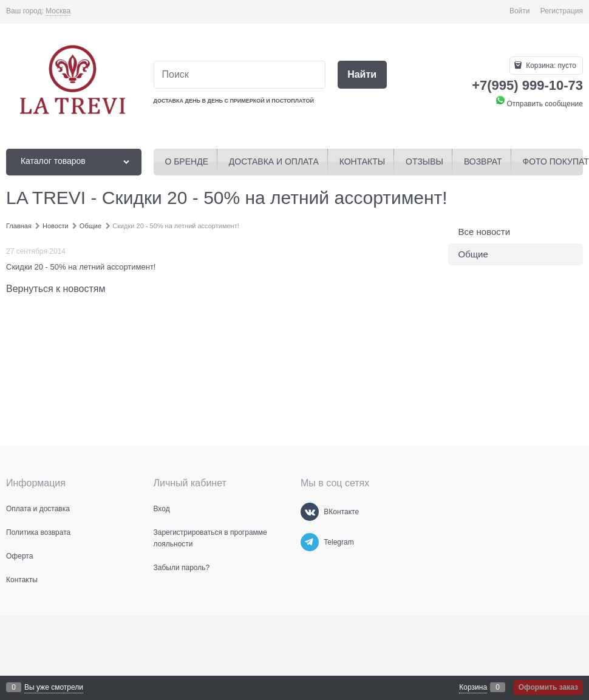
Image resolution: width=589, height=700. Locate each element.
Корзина (473, 687)
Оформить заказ (548, 687)
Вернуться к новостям (56, 289)
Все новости (485, 232)
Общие (473, 254)
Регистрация (562, 11)
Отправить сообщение (539, 104)
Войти (520, 11)
